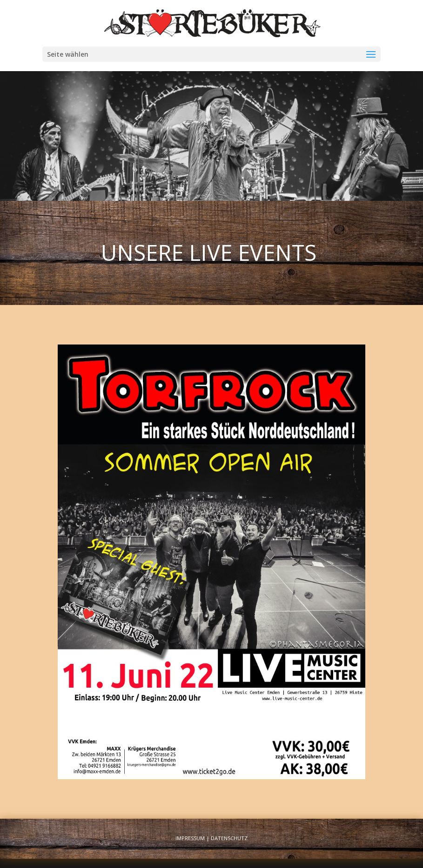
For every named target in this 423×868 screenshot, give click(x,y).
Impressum (190, 838)
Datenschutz (229, 838)
